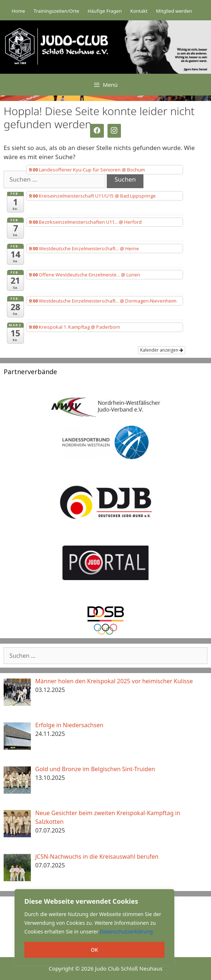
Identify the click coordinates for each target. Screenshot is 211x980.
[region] (94, 927)
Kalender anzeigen (162, 350)
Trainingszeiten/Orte (56, 11)
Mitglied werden (174, 11)
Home (18, 11)
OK (94, 950)
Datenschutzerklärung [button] (126, 932)
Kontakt (139, 11)
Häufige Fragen (105, 11)
